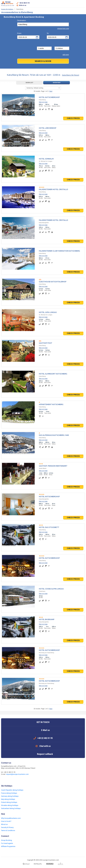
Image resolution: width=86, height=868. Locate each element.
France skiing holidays (9, 793)
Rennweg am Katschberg (47, 653)
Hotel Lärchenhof (48, 128)
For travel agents (7, 843)
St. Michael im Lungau (46, 161)
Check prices (73, 118)
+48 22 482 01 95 (24, 3)
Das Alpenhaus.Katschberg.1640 (54, 435)
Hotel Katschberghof (49, 97)
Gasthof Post (46, 343)
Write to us (23, 5)
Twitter (8, 780)
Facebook (3, 780)
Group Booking (7, 840)
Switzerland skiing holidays (11, 808)
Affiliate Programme (8, 846)
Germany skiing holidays (10, 796)
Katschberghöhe (44, 223)
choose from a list (63, 29)
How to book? (6, 821)
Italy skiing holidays (8, 799)
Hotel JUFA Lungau (48, 312)
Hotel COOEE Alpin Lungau (51, 589)
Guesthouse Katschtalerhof (53, 282)
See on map (43, 102)
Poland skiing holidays (9, 802)
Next (51, 91)
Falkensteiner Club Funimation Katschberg (59, 251)
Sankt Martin (43, 468)
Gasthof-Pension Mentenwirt (53, 466)
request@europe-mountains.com (17, 774)
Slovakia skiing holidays (10, 805)
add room (66, 55)
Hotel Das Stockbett (49, 527)
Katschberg (42, 100)
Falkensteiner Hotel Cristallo (53, 189)
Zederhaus (42, 591)
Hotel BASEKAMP (47, 619)
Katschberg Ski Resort (71, 75)
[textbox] (43, 24)
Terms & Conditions (8, 830)
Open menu (83, 4)
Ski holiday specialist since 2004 (8, 4)
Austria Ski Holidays (7, 9)
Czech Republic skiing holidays (12, 790)
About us (4, 824)
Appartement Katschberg (51, 404)
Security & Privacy (7, 827)
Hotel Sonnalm (46, 159)
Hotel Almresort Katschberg (53, 374)
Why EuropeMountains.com (11, 818)
